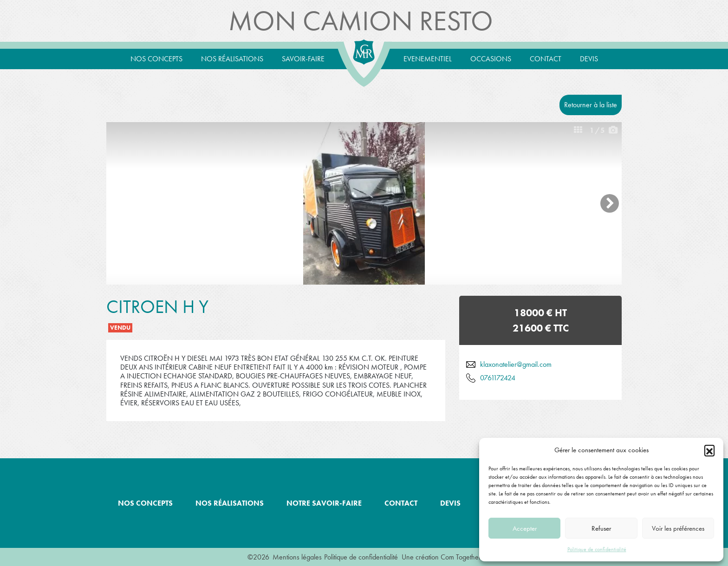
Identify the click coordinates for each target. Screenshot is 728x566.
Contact (546, 59)
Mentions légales (297, 557)
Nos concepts (156, 59)
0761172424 (498, 378)
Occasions (491, 59)
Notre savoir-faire (324, 503)
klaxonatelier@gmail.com (516, 364)
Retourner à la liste (591, 105)
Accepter (525, 528)
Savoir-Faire (303, 59)
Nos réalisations (232, 59)
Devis (589, 59)
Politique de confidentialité (597, 549)
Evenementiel (428, 59)
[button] (709, 450)
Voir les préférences (678, 528)
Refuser (601, 528)
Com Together (461, 557)
